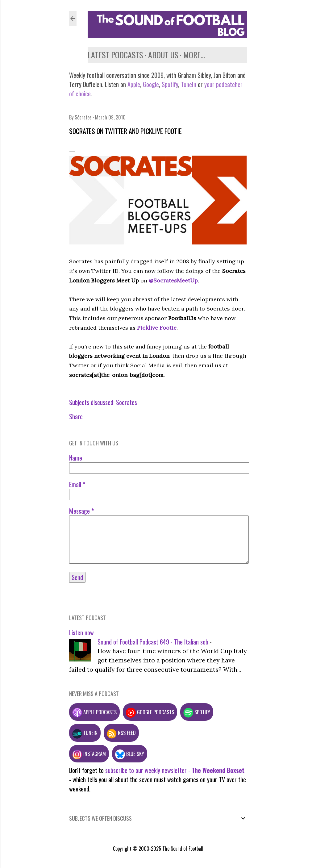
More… (194, 55)
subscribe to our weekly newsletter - (175, 770)
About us (163, 55)
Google (150, 84)
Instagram (89, 754)
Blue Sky (130, 754)
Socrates (127, 402)
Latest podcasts (115, 55)
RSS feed (121, 733)
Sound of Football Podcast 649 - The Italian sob (153, 642)
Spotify (170, 84)
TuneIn (189, 84)
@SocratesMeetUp (173, 280)
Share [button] (76, 416)
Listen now (81, 632)
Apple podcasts (94, 712)
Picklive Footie (157, 328)
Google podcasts (150, 712)
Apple (134, 84)
